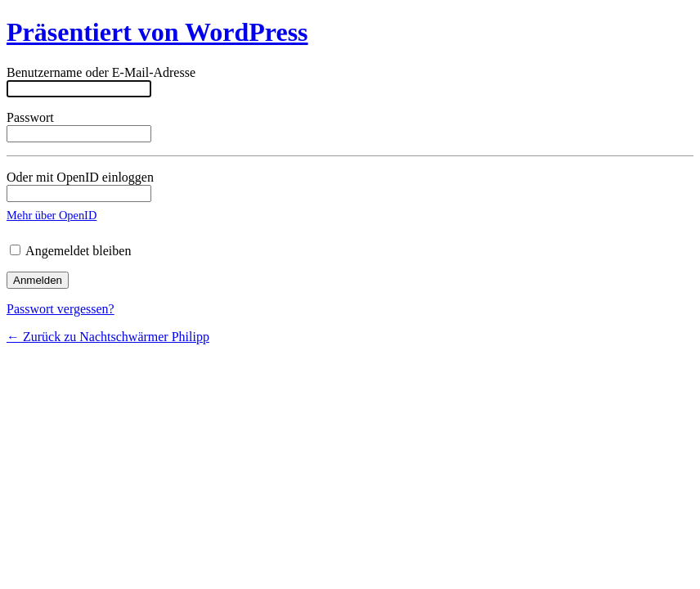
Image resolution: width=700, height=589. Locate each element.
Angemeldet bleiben (70, 251)
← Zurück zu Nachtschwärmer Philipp (108, 337)
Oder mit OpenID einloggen (80, 186)
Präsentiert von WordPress (157, 32)
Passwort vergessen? (61, 309)
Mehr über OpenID (52, 215)
